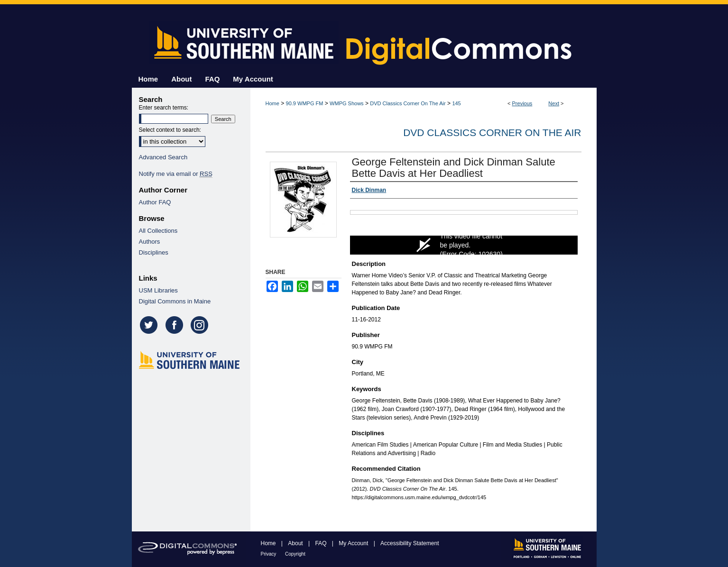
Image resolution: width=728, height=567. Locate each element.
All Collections (158, 231)
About (296, 543)
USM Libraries (158, 290)
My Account (354, 543)
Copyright (295, 554)
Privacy (269, 554)
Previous (522, 103)
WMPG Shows (347, 103)
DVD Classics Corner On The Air (408, 103)
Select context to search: (170, 130)
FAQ (321, 543)
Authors (150, 242)
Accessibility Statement (410, 543)
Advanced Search (163, 157)
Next (554, 103)
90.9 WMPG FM (305, 103)
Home (272, 103)
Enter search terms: (164, 108)
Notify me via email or (176, 174)
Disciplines (154, 252)
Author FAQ (155, 202)
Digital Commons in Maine (175, 301)
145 (456, 103)
